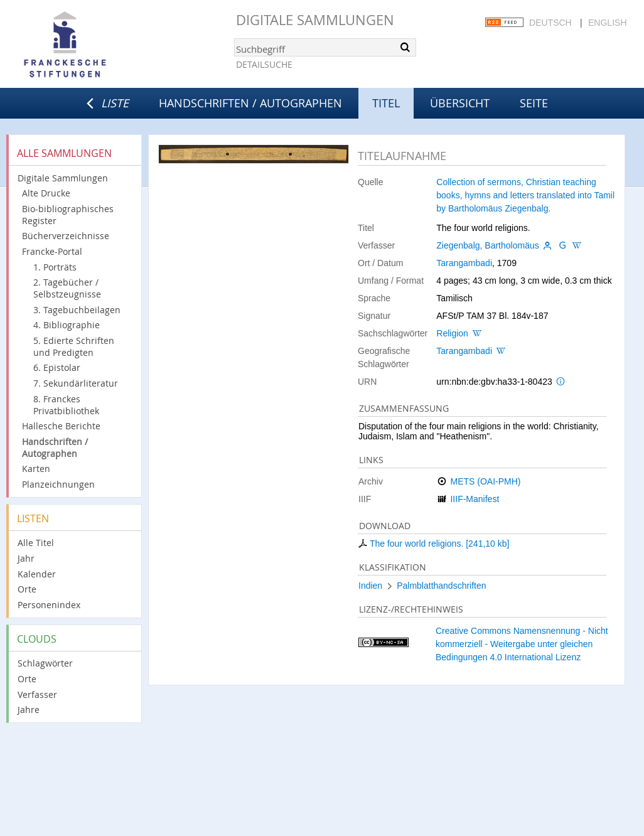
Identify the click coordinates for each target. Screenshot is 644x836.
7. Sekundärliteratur (76, 383)
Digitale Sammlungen (315, 20)
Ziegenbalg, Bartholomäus (487, 245)
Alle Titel (36, 543)
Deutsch (550, 23)
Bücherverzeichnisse (66, 236)
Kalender (37, 574)
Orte (27, 589)
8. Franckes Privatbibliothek (66, 405)
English (607, 23)
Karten (36, 469)
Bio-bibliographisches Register (68, 215)
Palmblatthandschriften (441, 586)
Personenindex (49, 605)
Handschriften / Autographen (250, 103)
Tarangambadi (464, 263)
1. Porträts (55, 267)
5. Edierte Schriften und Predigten (74, 346)
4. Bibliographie (67, 325)
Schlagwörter (45, 663)
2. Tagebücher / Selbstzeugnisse (67, 288)
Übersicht (460, 103)
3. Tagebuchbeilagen (77, 310)
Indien (370, 586)
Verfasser (37, 694)
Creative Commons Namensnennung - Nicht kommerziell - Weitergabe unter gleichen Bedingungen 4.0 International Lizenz (522, 644)
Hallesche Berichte (61, 426)
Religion (452, 333)
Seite (534, 103)
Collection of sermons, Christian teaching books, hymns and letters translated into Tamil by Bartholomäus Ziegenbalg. (525, 195)
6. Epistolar (57, 367)
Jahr (26, 558)
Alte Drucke (46, 193)
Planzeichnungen (58, 484)
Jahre (29, 710)
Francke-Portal (52, 251)
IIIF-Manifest (475, 499)
